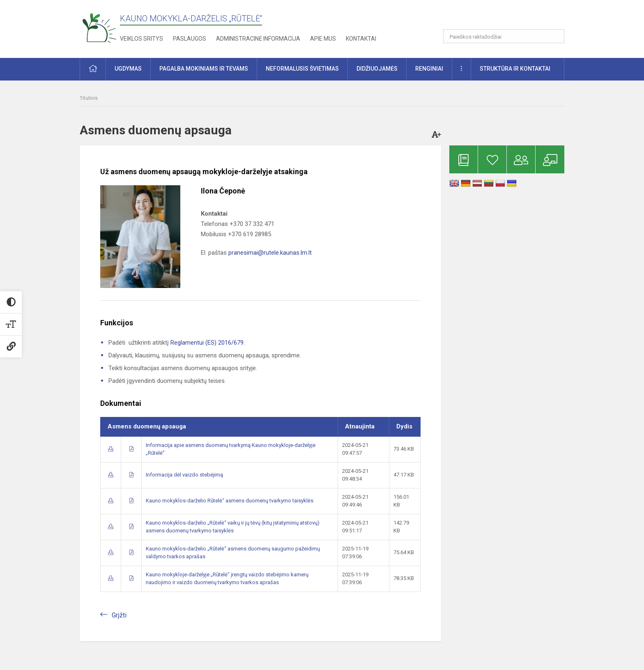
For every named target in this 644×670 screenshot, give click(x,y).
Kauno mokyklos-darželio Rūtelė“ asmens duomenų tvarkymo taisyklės (230, 501)
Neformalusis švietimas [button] (302, 69)
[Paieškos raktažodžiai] (504, 36)
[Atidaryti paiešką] (555, 36)
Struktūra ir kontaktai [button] (515, 69)
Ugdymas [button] (128, 69)
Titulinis (89, 98)
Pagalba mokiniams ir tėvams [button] (204, 69)
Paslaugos (190, 39)
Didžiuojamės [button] (377, 69)
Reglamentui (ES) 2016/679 (207, 343)
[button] (508, 17)
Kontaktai (361, 39)
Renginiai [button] (429, 69)
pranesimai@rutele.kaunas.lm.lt (270, 253)
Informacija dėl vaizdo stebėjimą (184, 475)
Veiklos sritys (141, 39)
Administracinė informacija (258, 39)
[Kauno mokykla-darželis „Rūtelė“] (99, 27)
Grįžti (119, 615)
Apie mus (323, 39)
